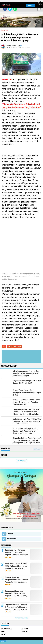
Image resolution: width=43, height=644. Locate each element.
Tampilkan (37, 449)
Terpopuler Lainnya (22, 618)
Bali (7, 31)
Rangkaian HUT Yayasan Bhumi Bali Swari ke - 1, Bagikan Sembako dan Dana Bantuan (16, 552)
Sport (3, 634)
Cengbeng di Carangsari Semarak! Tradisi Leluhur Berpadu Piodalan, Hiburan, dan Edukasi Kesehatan (16, 593)
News (10, 346)
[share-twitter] (10, 9)
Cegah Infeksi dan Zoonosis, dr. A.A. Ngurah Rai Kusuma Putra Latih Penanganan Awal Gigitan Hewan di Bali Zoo (17, 607)
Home (3, 31)
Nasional (10, 534)
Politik (24, 631)
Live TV (30, 5)
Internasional (12, 539)
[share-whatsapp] (15, 9)
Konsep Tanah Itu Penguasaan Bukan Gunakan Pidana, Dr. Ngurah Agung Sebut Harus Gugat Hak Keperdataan (16, 580)
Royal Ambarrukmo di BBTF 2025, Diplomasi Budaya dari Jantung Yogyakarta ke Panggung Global (16, 566)
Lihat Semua (22, 461)
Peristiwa (17, 346)
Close (3, 641)
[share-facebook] (5, 9)
